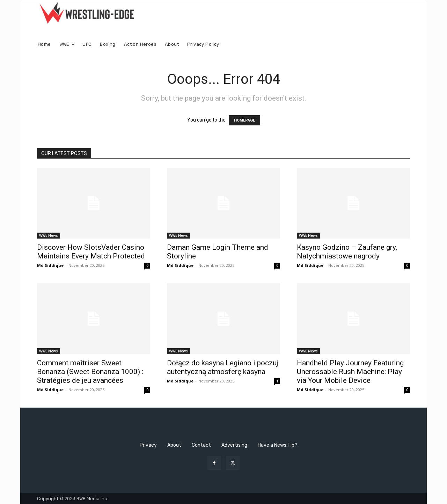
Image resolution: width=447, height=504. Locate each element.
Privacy (148, 445)
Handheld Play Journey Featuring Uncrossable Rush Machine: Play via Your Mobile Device (350, 372)
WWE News (49, 235)
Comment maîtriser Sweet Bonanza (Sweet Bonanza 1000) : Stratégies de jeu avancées (90, 372)
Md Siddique (50, 265)
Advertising (234, 445)
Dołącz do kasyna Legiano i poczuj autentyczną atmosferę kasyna (223, 367)
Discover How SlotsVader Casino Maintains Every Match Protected (91, 252)
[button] (402, 45)
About (174, 445)
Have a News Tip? (277, 445)
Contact (201, 445)
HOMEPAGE (244, 120)
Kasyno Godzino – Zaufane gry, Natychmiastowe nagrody (347, 252)
